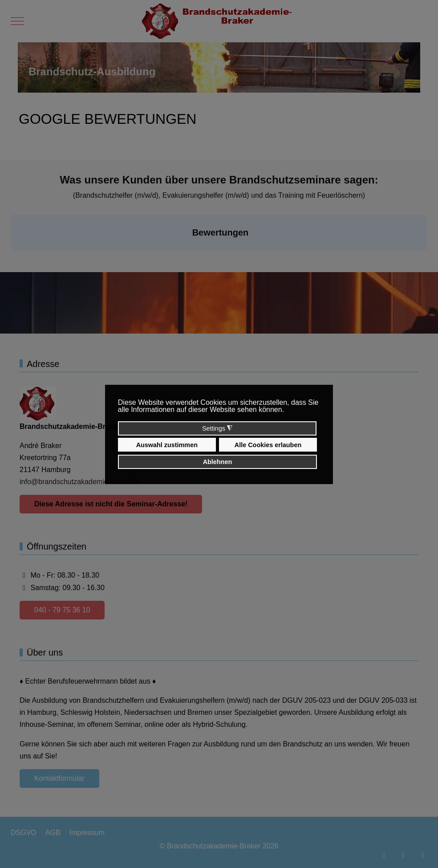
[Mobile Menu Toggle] (17, 21)
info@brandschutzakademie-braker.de (80, 482)
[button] (11, 259)
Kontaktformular (59, 778)
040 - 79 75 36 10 (62, 610)
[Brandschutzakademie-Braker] (219, 21)
